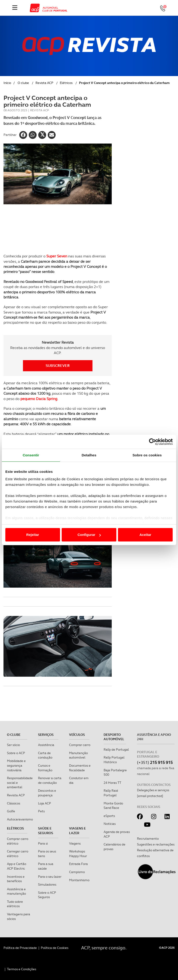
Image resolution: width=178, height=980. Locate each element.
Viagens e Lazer (77, 831)
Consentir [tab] (31, 455)
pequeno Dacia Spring (39, 399)
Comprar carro (80, 745)
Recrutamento (148, 839)
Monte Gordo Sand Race (113, 806)
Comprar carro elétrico (18, 841)
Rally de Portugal (116, 749)
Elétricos (66, 83)
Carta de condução (45, 755)
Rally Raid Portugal (111, 793)
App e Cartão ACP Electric (17, 866)
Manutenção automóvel (78, 755)
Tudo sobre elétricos (15, 904)
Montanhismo (79, 880)
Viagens (75, 843)
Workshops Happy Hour (78, 854)
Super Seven (57, 256)
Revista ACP (44, 83)
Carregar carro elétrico (18, 854)
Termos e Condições (22, 969)
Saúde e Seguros (46, 831)
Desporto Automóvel (114, 737)
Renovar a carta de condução (50, 780)
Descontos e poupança (47, 793)
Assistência (46, 745)
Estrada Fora (78, 864)
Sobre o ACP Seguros (47, 895)
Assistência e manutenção (16, 891)
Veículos (77, 735)
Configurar (89, 535)
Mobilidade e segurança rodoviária (16, 765)
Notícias (110, 824)
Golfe (11, 811)
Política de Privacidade (20, 948)
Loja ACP (44, 803)
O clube (23, 83)
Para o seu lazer (50, 877)
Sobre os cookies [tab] (147, 455)
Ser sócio (13, 745)
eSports (109, 816)
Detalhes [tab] (89, 455)
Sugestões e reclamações (156, 844)
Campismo (77, 872)
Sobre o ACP (16, 753)
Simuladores (47, 884)
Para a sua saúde (46, 866)
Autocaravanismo (20, 819)
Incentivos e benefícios (16, 879)
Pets (41, 811)
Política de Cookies (55, 948)
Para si (43, 843)
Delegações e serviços (153, 790)
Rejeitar (33, 535)
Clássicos (14, 803)
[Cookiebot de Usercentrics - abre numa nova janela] (152, 442)
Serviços (46, 735)
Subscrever (58, 366)
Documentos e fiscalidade (80, 768)
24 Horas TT (112, 783)
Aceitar (145, 535)
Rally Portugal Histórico (114, 760)
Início (7, 83)
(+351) (155, 762)
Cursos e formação (45, 768)
